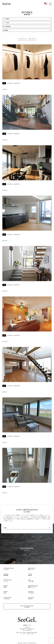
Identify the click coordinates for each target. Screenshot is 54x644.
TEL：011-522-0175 (27, 630)
